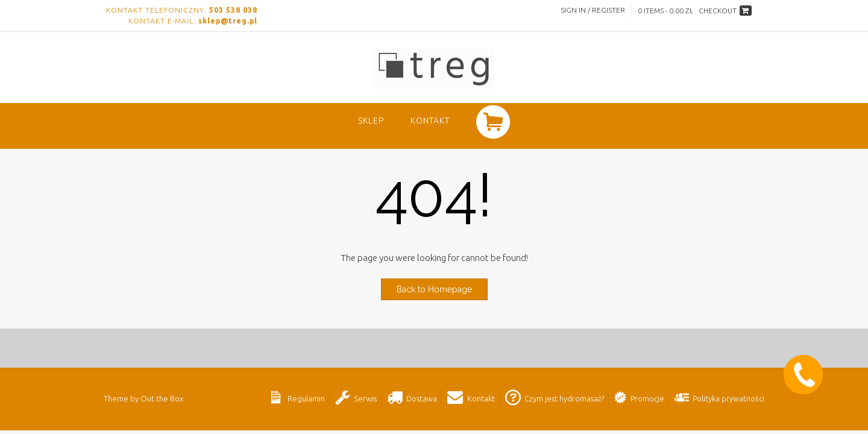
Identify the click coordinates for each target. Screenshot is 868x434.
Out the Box (162, 398)
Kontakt (430, 121)
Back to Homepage (434, 289)
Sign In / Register (593, 10)
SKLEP (371, 121)
